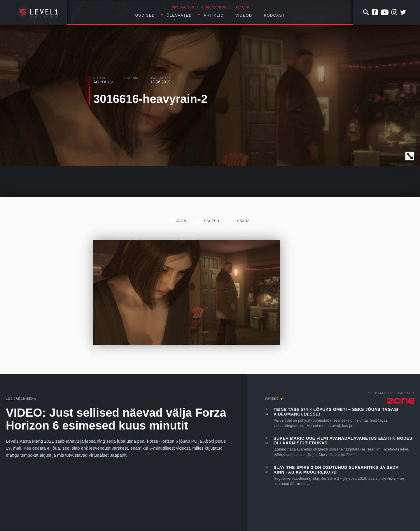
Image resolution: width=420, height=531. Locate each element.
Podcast (274, 15)
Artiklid (214, 15)
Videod (244, 15)
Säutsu (208, 221)
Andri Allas (103, 82)
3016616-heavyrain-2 (150, 99)
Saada (240, 221)
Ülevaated (179, 15)
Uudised (145, 15)
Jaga (178, 221)
